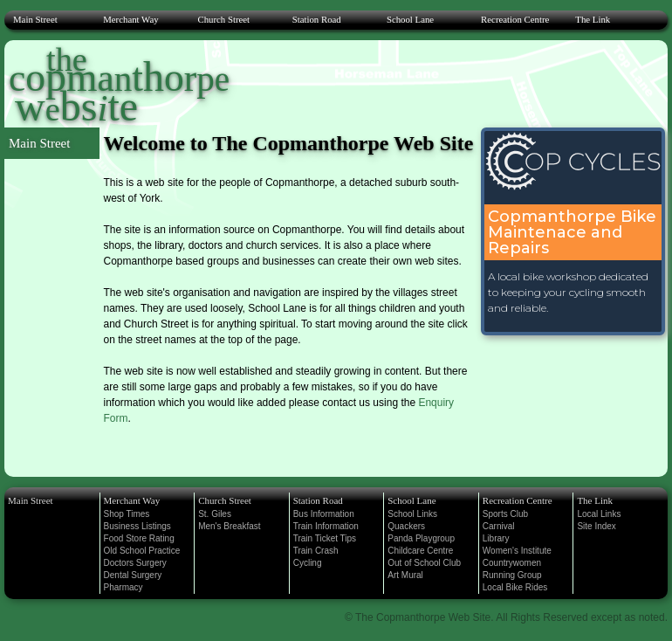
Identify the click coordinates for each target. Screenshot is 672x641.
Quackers (406, 526)
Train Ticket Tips (325, 538)
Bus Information (324, 514)
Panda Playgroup (421, 538)
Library (496, 538)
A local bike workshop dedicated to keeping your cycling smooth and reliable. (568, 292)
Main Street (35, 19)
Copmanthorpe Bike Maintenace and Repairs (572, 232)
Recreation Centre (515, 19)
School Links (412, 514)
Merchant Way (130, 19)
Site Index (596, 526)
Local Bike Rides (515, 587)
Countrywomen (512, 563)
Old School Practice (142, 551)
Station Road (317, 19)
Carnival (499, 526)
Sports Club (505, 514)
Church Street (223, 19)
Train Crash (316, 551)
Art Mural (405, 575)
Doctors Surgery (135, 563)
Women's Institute (517, 551)
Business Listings (137, 526)
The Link (593, 19)
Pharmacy (123, 587)
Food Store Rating (139, 538)
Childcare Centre (420, 551)
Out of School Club (424, 563)
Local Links (599, 514)
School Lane (410, 19)
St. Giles (215, 514)
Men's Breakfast (229, 526)
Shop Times (127, 514)
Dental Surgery (133, 575)
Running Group (512, 575)
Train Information (326, 526)
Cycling (308, 563)
